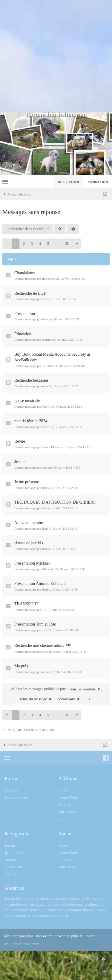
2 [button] (24, 244)
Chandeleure (25, 273)
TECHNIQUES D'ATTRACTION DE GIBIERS (55, 502)
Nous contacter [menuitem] (16, 797)
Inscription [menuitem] (68, 182)
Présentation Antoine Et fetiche (40, 584)
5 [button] (48, 244)
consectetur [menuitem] (67, 812)
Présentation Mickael (32, 563)
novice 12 (49, 672)
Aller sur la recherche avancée (29, 729)
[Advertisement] (56, 56)
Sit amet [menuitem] (65, 804)
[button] (7, 244)
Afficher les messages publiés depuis (56, 689)
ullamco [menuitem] (11, 874)
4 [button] (40, 244)
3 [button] (32, 244)
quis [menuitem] (62, 819)
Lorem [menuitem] (64, 790)
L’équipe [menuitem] (12, 790)
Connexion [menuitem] (98, 182)
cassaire (47, 467)
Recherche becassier (31, 380)
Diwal (46, 299)
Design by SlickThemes (21, 944)
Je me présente (27, 482)
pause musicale (27, 401)
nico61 (47, 386)
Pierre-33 (48, 406)
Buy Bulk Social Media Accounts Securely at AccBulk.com (52, 357)
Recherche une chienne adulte (39, 645)
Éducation (23, 334)
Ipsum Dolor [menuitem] (68, 797)
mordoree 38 (50, 279)
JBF (45, 610)
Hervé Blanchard (53, 447)
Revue (20, 441)
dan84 (46, 488)
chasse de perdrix (29, 543)
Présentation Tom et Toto (35, 624)
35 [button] (67, 244)
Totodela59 (49, 366)
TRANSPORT (26, 604)
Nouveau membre (29, 523)
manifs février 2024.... (33, 421)
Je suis (20, 462)
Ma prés (21, 666)
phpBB (32, 936)
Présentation (25, 314)
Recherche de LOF (30, 293)
